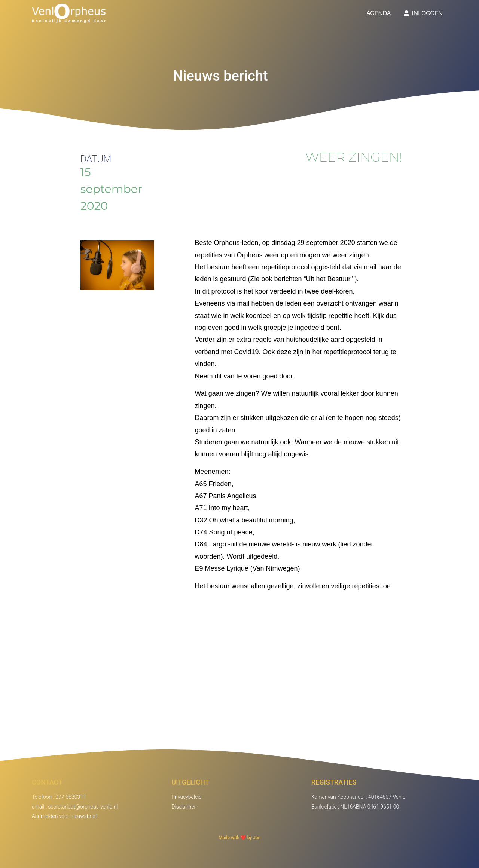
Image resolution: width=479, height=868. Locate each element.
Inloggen (423, 13)
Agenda (379, 13)
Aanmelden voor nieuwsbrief (64, 816)
